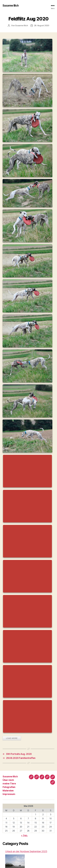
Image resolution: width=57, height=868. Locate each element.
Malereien (8, 791)
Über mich (8, 780)
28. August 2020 (42, 25)
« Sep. (24, 835)
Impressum (9, 794)
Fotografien (9, 787)
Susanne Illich (11, 6)
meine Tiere (9, 784)
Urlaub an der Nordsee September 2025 (26, 851)
